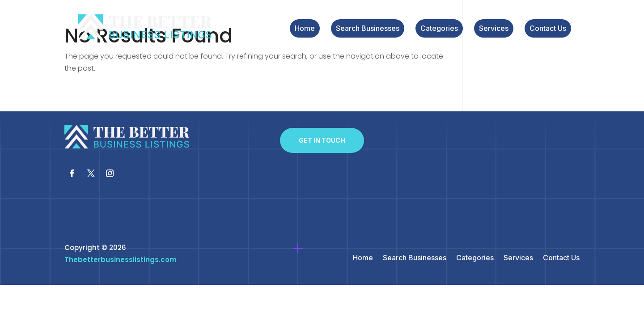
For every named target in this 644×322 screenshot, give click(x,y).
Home (305, 29)
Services (494, 29)
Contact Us (548, 29)
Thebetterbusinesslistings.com (121, 260)
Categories (439, 29)
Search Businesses (368, 29)
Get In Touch (322, 140)
